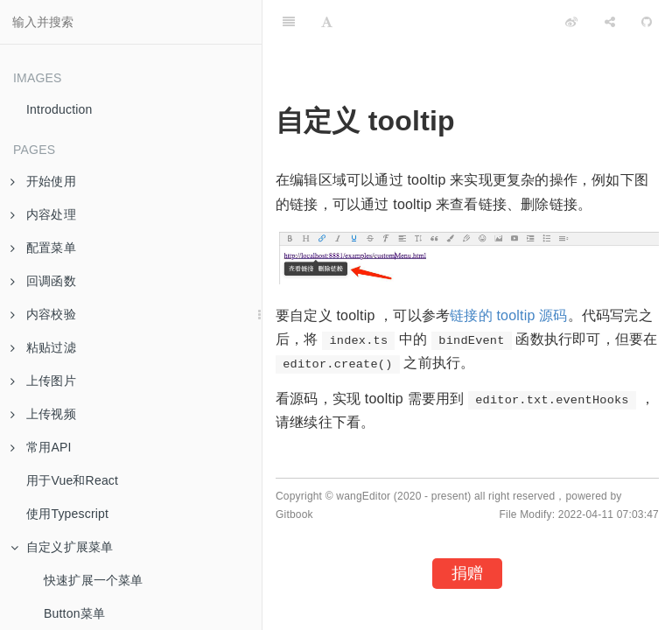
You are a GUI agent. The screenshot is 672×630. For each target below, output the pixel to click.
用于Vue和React (72, 480)
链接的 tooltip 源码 (508, 315)
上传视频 (43, 414)
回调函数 (43, 281)
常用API (41, 447)
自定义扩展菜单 (62, 547)
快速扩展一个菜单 (94, 580)
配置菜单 (43, 248)
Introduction (59, 109)
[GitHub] (647, 22)
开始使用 (43, 181)
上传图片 (43, 381)
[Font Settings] (327, 22)
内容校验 (43, 314)
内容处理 (43, 214)
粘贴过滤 (43, 347)
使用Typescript (67, 514)
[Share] (610, 22)
